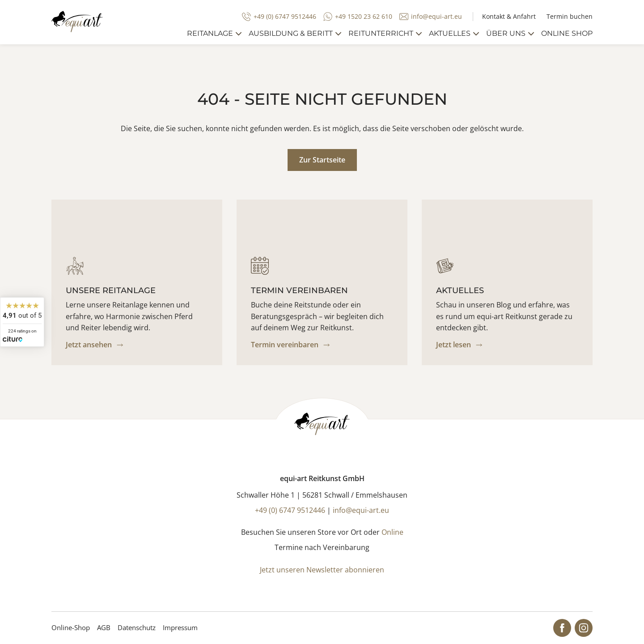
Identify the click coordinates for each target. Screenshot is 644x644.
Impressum (180, 627)
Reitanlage (210, 33)
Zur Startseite (322, 160)
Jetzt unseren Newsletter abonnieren (322, 570)
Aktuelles (450, 33)
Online (392, 532)
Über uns (506, 33)
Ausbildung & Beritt (291, 33)
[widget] (22, 322)
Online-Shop (71, 627)
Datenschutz (137, 627)
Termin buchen (570, 16)
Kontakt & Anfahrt (509, 16)
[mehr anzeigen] (239, 34)
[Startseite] (77, 21)
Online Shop (567, 33)
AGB (104, 627)
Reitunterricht (381, 33)
